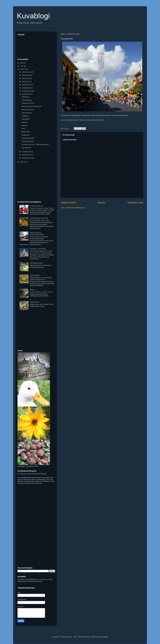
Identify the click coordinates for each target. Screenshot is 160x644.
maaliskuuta (27, 152)
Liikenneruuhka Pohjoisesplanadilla (37, 234)
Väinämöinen (34, 302)
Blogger (105, 637)
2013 (22, 69)
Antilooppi (25, 97)
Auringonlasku (27, 100)
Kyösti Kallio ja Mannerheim (31, 106)
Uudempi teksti (68, 203)
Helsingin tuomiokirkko (38, 249)
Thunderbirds (26, 148)
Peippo (32, 290)
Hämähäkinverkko (36, 263)
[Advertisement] (36, 182)
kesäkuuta (26, 88)
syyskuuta (26, 78)
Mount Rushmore (28, 110)
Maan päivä (26, 132)
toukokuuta (26, 91)
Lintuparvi (25, 116)
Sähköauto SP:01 (28, 103)
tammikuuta (26, 158)
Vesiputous (25, 135)
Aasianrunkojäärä (28, 138)
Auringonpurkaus (28, 141)
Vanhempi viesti (135, 203)
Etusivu (101, 203)
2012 (22, 162)
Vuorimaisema (27, 113)
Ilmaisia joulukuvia (36, 206)
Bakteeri (24, 125)
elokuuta (25, 81)
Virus (23, 129)
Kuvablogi (33, 16)
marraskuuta (27, 72)
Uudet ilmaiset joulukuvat (39, 218)
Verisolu (24, 122)
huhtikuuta (26, 94)
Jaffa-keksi (25, 119)
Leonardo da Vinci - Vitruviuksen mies (35, 144)
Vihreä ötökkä (35, 275)
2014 (22, 66)
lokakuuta (26, 75)
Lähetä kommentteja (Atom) (75, 208)
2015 (22, 63)
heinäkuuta (26, 85)
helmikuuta (26, 155)
